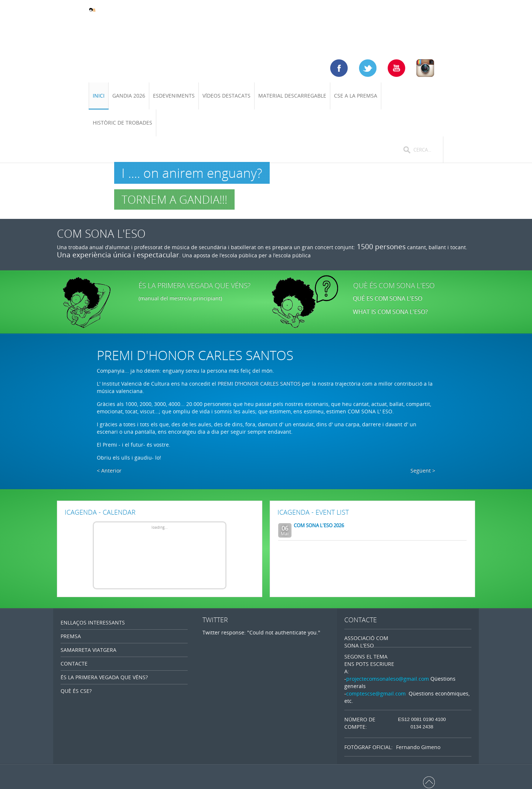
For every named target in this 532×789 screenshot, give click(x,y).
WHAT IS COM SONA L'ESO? (391, 312)
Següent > (423, 470)
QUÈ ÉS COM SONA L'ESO (394, 285)
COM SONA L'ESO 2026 (319, 525)
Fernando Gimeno (418, 747)
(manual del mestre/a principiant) (180, 298)
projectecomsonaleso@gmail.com (388, 679)
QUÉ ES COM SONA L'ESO (388, 298)
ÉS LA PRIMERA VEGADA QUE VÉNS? (195, 285)
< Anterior (109, 470)
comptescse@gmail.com (376, 693)
